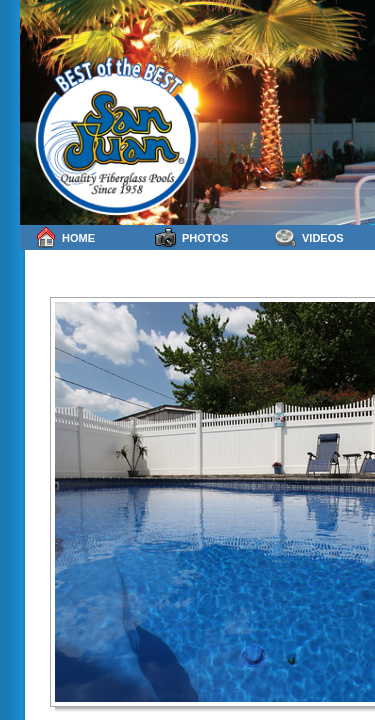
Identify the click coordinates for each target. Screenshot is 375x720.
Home (65, 237)
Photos (191, 237)
